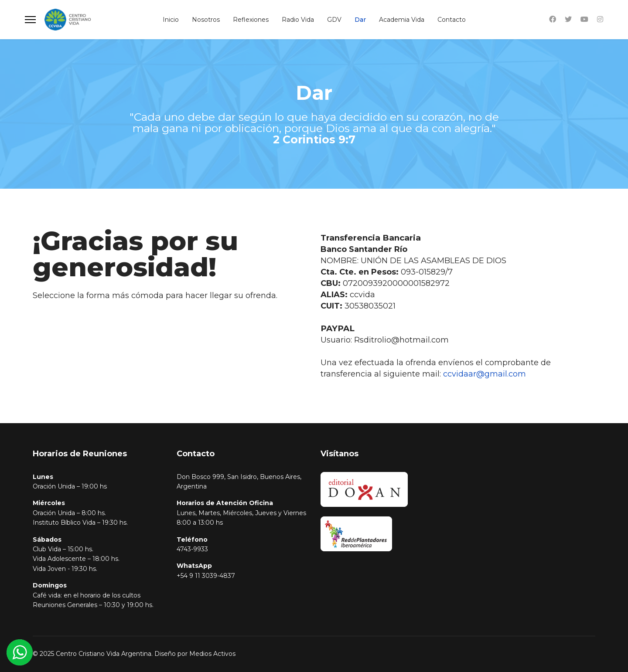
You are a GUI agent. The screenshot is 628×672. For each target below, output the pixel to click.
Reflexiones (251, 20)
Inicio (171, 20)
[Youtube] (584, 19)
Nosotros (206, 20)
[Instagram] (600, 19)
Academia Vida (402, 20)
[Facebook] (553, 19)
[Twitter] (568, 19)
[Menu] (30, 20)
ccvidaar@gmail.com (485, 374)
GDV (334, 20)
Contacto (452, 20)
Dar (360, 20)
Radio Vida (298, 20)
